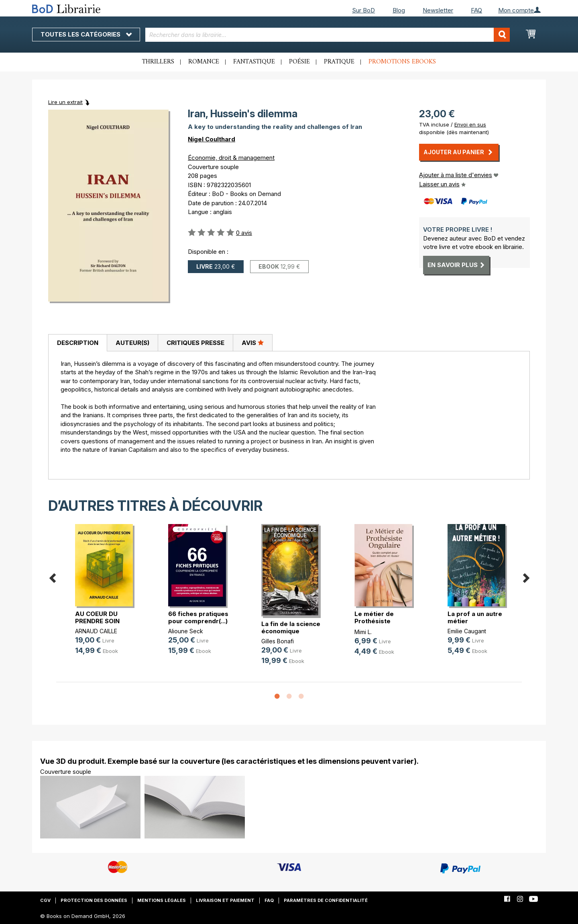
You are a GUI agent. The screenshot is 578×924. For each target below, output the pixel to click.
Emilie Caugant (467, 631)
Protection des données (94, 900)
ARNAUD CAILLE (96, 631)
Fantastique (254, 62)
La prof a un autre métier (475, 617)
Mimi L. (363, 632)
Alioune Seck (186, 631)
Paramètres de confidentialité (326, 900)
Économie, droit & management (231, 158)
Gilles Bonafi (278, 641)
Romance (204, 62)
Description (78, 343)
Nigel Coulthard (212, 139)
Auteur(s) (132, 343)
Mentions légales (162, 900)
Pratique (339, 62)
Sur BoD (363, 10)
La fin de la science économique (291, 627)
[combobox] (328, 35)
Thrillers (158, 62)
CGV (45, 900)
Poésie (299, 62)
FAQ (476, 10)
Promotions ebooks (402, 62)
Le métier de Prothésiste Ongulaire (374, 621)
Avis (253, 343)
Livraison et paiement (225, 900)
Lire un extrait (65, 102)
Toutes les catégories (86, 34)
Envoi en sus (470, 124)
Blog (399, 10)
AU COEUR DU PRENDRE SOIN (97, 617)
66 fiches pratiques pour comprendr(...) (198, 617)
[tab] (77, 343)
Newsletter (438, 10)
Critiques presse (195, 343)
